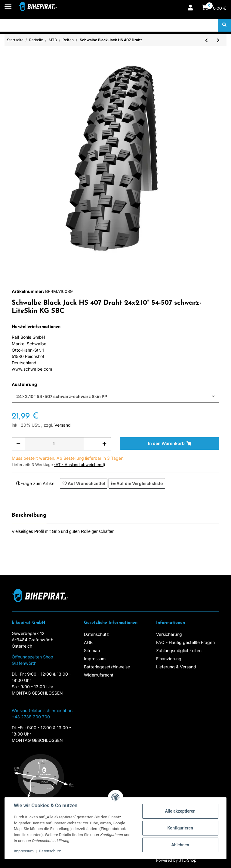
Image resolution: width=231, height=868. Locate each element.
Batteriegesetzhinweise (107, 667)
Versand (63, 425)
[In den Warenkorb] (170, 443)
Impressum (95, 659)
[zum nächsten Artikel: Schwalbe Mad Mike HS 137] (218, 40)
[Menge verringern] (18, 444)
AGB (88, 642)
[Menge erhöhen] (104, 444)
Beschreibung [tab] (29, 515)
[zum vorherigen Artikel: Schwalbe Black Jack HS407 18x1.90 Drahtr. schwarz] (206, 40)
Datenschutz (96, 634)
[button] (190, 8)
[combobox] (115, 396)
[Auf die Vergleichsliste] (137, 483)
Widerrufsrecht (99, 675)
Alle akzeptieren (180, 811)
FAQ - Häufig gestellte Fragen (185, 642)
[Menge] (54, 444)
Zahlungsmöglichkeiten (179, 650)
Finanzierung (169, 659)
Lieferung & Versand (176, 667)
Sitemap (92, 650)
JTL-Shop (188, 860)
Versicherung (169, 634)
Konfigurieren (180, 828)
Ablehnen (180, 845)
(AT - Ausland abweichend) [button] (80, 465)
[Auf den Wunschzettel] (84, 483)
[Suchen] (109, 25)
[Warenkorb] (214, 8)
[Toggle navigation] (8, 3)
